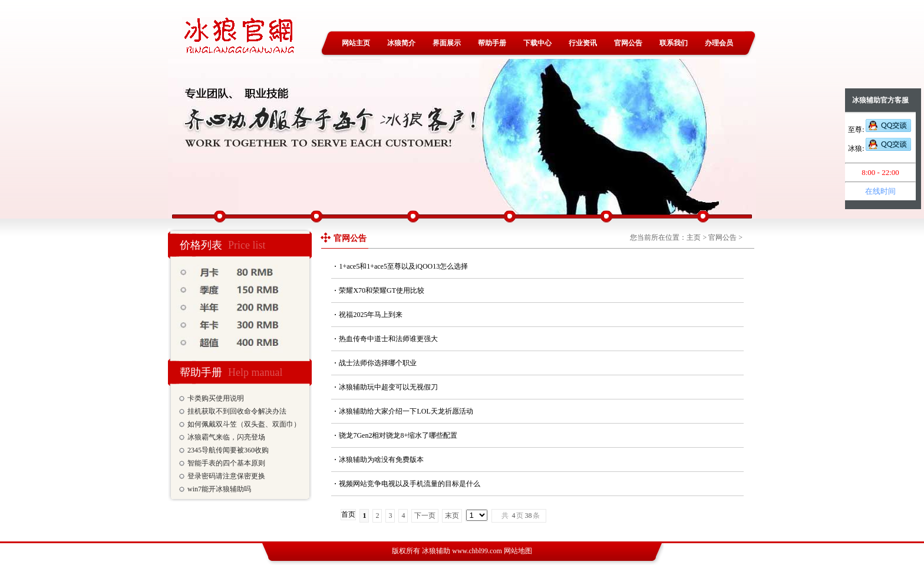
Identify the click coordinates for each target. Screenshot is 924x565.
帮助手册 (492, 43)
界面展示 (447, 43)
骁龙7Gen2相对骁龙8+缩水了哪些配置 (398, 435)
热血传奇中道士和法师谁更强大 (388, 339)
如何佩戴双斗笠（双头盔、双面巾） (244, 424)
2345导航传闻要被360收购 (228, 450)
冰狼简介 (401, 43)
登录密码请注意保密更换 (226, 476)
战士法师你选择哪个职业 (378, 363)
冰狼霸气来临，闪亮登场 (226, 437)
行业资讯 (583, 43)
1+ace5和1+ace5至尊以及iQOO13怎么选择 (403, 266)
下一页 (425, 516)
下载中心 (537, 43)
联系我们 (674, 43)
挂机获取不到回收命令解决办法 (237, 411)
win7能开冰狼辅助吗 (219, 489)
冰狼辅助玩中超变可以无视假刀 (388, 387)
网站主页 (356, 43)
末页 (452, 516)
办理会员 (719, 43)
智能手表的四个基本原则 (226, 463)
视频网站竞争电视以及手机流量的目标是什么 (410, 484)
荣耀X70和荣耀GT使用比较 (382, 290)
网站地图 (518, 551)
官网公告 (628, 43)
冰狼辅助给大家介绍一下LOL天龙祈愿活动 (406, 411)
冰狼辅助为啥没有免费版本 (381, 460)
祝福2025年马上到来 (371, 315)
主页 (694, 237)
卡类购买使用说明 (216, 398)
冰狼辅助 (436, 551)
